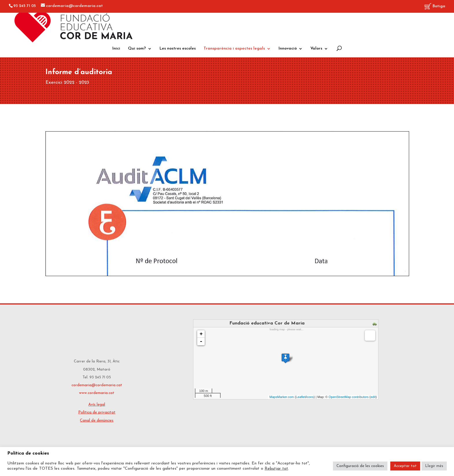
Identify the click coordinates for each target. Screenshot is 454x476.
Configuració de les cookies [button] (360, 466)
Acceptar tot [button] (405, 466)
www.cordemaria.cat (97, 393)
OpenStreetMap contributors (349, 397)
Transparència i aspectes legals (234, 49)
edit (373, 397)
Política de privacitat (97, 412)
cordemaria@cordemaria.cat (97, 385)
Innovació (288, 49)
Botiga (435, 7)
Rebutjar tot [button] (276, 469)
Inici (116, 49)
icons (310, 397)
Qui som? (137, 49)
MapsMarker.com (282, 397)
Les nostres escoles (178, 49)
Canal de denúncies (97, 421)
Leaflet (301, 397)
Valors (316, 49)
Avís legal (97, 405)
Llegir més (434, 466)
